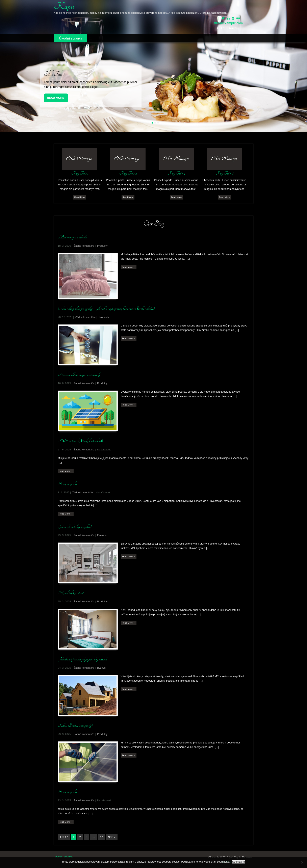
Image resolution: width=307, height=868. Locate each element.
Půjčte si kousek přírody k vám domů (81, 441)
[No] (302, 862)
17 (101, 837)
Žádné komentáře (84, 246)
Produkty (102, 246)
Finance (102, 535)
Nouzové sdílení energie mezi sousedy (79, 375)
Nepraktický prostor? (71, 593)
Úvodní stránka (71, 38)
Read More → (129, 267)
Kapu (64, 6)
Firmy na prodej (67, 484)
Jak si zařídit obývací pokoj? (75, 527)
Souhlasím (239, 862)
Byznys (101, 668)
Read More (56, 98)
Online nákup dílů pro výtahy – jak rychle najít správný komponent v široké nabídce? (106, 309)
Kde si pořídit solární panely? (75, 726)
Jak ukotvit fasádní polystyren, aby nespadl (82, 659)
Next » (112, 837)
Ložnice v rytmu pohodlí (72, 237)
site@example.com (228, 23)
